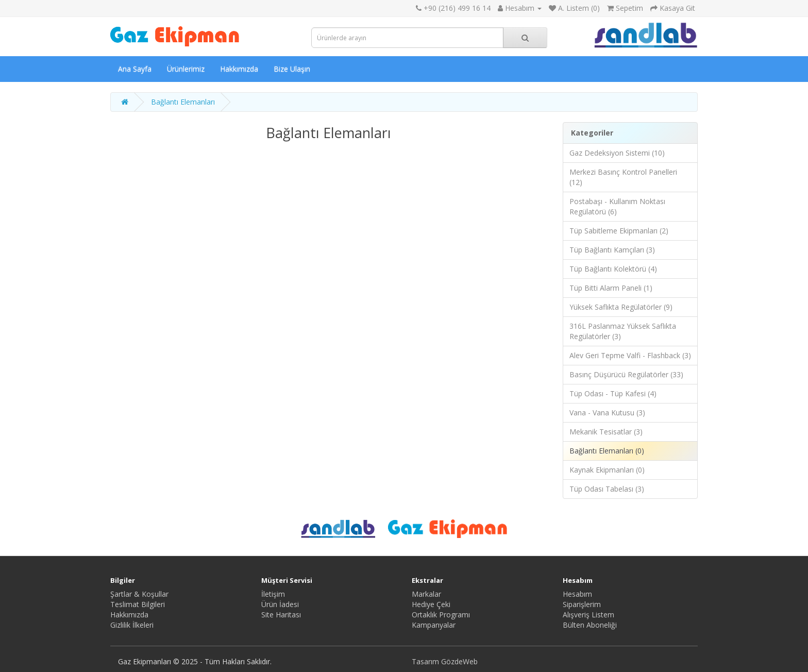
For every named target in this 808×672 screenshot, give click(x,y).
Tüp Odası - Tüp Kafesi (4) (613, 393)
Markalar (426, 594)
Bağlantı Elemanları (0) (607, 451)
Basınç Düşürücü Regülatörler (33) (626, 374)
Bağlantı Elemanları (183, 102)
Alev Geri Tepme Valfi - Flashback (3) (630, 355)
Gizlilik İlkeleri (132, 625)
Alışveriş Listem (588, 615)
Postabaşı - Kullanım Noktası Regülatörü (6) (617, 206)
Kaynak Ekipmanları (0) (607, 470)
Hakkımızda (239, 69)
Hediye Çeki (431, 604)
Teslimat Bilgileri (138, 604)
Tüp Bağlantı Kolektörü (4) (613, 269)
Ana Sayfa (135, 69)
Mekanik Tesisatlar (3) (606, 432)
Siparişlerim (582, 604)
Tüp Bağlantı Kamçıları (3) (612, 250)
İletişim (273, 594)
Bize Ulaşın (292, 69)
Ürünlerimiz (186, 69)
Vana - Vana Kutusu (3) (607, 413)
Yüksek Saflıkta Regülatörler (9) (621, 307)
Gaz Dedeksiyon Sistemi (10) (617, 153)
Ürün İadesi (280, 604)
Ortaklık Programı (441, 615)
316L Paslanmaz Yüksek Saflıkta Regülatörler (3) (623, 331)
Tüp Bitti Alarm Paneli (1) (611, 288)
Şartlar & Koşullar (139, 594)
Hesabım (577, 594)
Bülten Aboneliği (590, 625)
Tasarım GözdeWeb (445, 661)
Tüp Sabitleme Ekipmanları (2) (619, 231)
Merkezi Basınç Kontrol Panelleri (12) (623, 177)
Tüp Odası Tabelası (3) (607, 489)
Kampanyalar (434, 625)
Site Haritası (281, 615)
